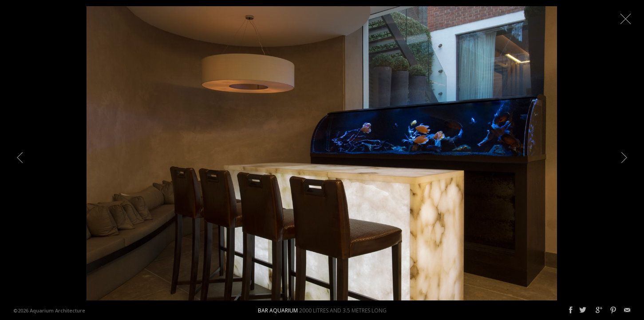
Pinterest (613, 310)
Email (627, 310)
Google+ (599, 310)
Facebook (571, 310)
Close (625, 19)
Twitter (583, 310)
